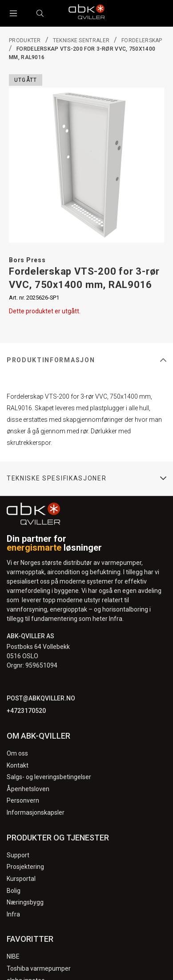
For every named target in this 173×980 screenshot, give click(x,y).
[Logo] (87, 13)
